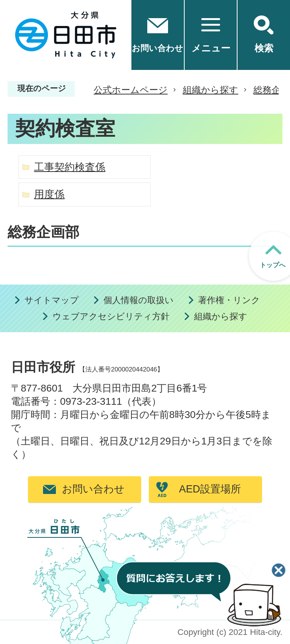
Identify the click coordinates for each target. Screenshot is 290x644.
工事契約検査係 (70, 167)
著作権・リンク (229, 300)
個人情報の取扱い (139, 300)
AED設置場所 (210, 489)
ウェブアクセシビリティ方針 (111, 317)
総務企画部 (43, 232)
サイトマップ (52, 300)
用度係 (49, 194)
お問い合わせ (93, 489)
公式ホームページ (131, 90)
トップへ (273, 265)
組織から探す (211, 90)
